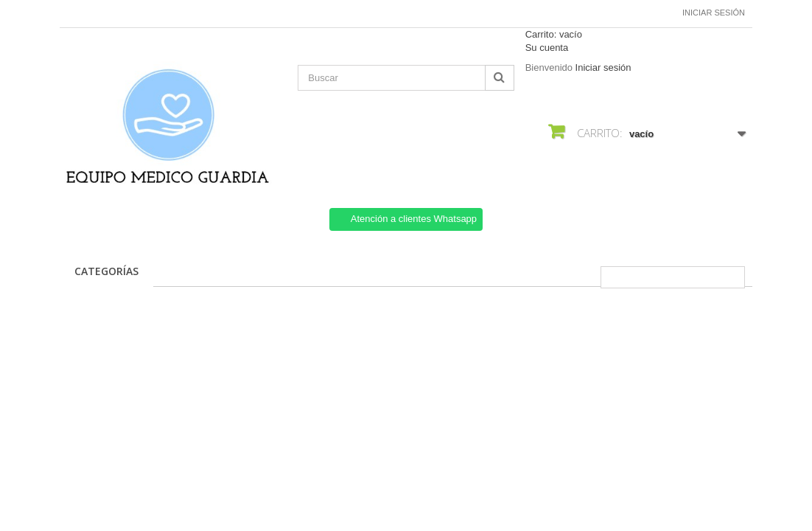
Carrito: (554, 34)
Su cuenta (547, 48)
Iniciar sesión (714, 13)
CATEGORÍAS (106, 271)
